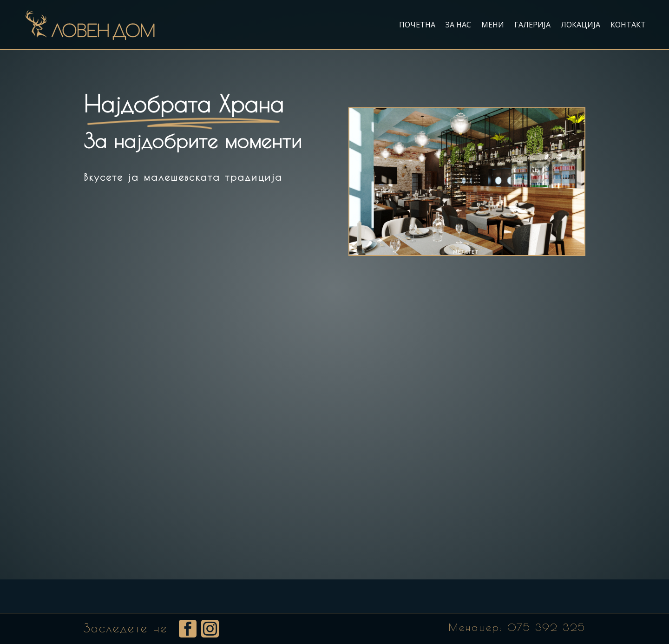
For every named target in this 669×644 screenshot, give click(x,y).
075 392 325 (546, 627)
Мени (493, 25)
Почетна (417, 25)
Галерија (532, 25)
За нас (458, 25)
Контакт (628, 25)
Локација (580, 25)
